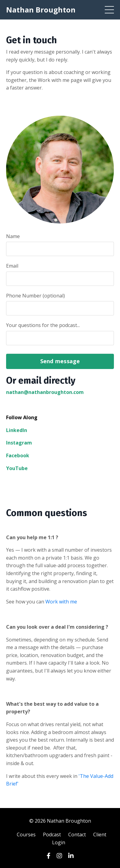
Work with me (61, 602)
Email (12, 266)
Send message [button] (60, 361)
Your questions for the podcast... (43, 325)
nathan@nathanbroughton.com (45, 392)
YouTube (17, 468)
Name (13, 236)
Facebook (18, 455)
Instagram (19, 443)
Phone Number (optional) (35, 296)
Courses (26, 835)
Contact (77, 835)
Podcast (52, 835)
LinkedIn (17, 430)
